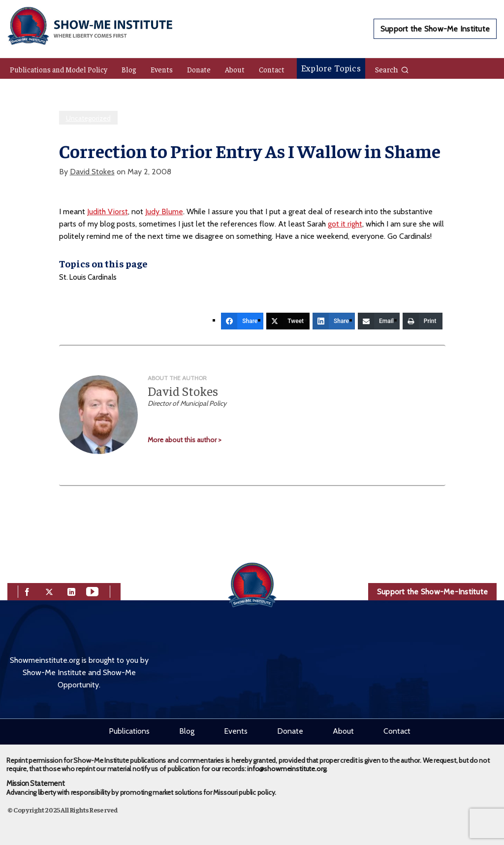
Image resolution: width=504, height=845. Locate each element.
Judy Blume (164, 211)
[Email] (379, 321)
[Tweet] (288, 321)
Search (392, 69)
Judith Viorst (108, 211)
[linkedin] (71, 591)
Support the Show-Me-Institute (432, 592)
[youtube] (92, 591)
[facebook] (27, 591)
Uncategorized (88, 118)
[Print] (423, 321)
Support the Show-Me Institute (435, 29)
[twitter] (49, 591)
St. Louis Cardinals (88, 277)
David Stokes (92, 172)
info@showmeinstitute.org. (287, 769)
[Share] (242, 321)
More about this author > (185, 440)
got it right (345, 224)
